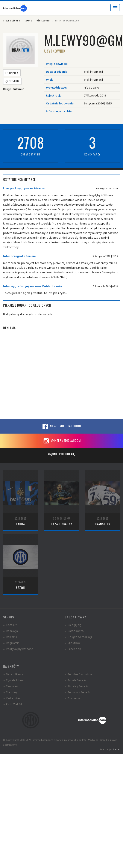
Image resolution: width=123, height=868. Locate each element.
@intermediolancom (61, 441)
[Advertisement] (40, 374)
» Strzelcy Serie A (76, 686)
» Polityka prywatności (18, 649)
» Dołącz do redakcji (78, 637)
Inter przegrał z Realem (19, 256)
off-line (12, 81)
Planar (116, 749)
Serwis (28, 20)
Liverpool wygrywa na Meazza (24, 188)
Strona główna (12, 20)
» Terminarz (11, 686)
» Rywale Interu (13, 680)
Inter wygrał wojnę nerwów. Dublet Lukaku (33, 286)
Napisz (12, 73)
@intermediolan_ (61, 454)
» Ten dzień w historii (79, 674)
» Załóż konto (74, 631)
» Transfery (10, 692)
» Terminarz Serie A (77, 692)
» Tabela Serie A (75, 680)
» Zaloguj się (73, 625)
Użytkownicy (44, 20)
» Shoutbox (73, 643)
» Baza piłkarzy (13, 674)
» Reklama (10, 637)
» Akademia (73, 698)
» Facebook (73, 649)
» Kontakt (10, 625)
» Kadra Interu (12, 698)
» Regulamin (11, 643)
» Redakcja (11, 631)
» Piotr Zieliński (13, 704)
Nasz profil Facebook (62, 426)
